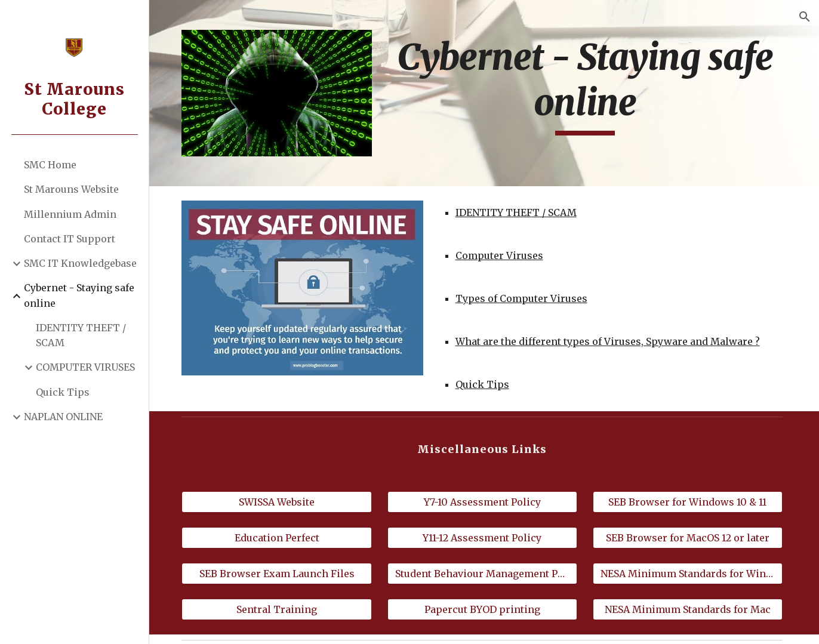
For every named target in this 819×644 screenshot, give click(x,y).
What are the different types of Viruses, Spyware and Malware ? (609, 341)
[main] (586, 85)
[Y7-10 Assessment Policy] (484, 501)
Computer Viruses (501, 255)
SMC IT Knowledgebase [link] (80, 263)
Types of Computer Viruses (523, 298)
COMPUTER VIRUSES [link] (85, 367)
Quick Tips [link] (63, 392)
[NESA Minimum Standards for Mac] (688, 608)
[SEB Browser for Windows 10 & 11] (688, 501)
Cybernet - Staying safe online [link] (79, 295)
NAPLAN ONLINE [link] (63, 417)
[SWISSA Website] (280, 501)
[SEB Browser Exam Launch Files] (280, 572)
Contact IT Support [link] (70, 239)
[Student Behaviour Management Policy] (484, 572)
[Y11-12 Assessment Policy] (484, 537)
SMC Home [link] (50, 165)
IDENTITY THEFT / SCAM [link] (81, 335)
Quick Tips (484, 384)
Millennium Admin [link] (70, 214)
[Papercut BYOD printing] (484, 608)
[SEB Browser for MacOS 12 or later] (688, 537)
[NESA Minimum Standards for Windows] (688, 572)
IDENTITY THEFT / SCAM (518, 212)
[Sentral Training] (280, 608)
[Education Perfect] (280, 537)
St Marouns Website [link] (71, 189)
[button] (805, 17)
